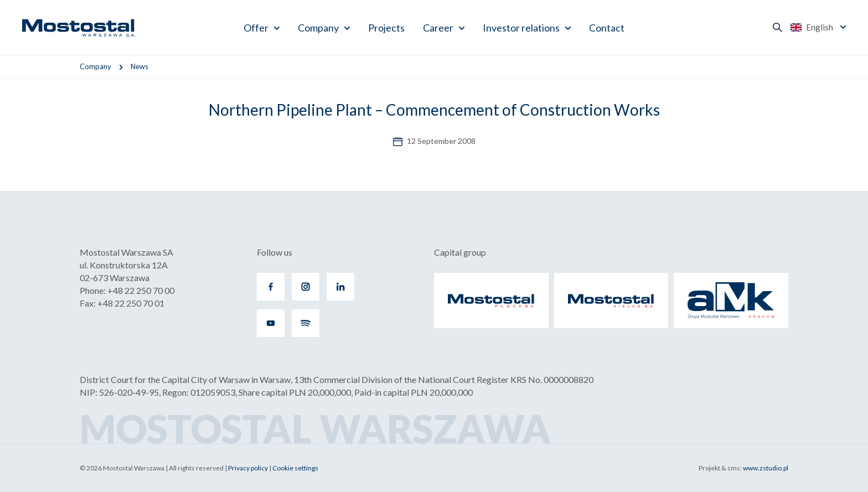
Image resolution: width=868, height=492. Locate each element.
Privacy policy (248, 468)
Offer (256, 28)
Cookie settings (295, 468)
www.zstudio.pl (766, 468)
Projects (386, 28)
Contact (607, 28)
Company (318, 28)
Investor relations (521, 28)
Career (438, 28)
